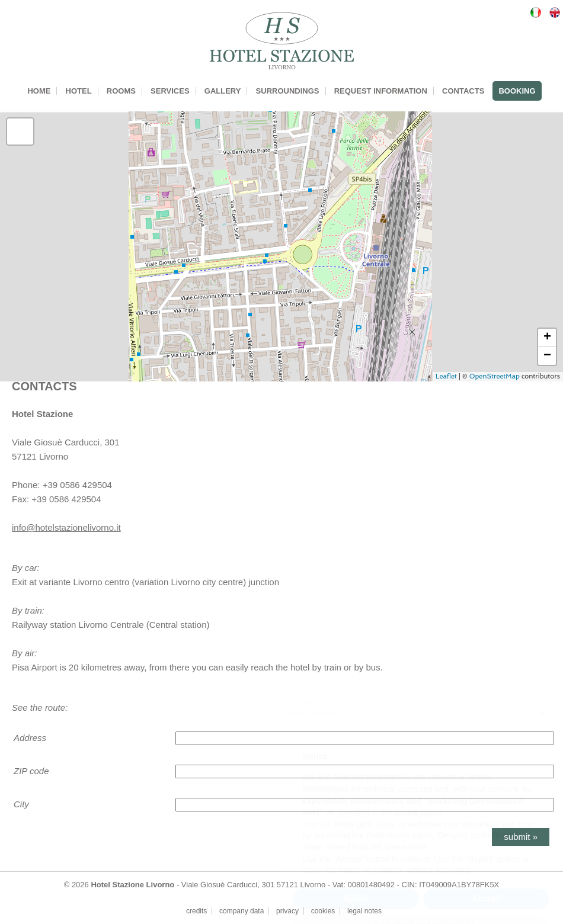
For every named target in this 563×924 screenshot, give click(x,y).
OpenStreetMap (495, 376)
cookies (323, 911)
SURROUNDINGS (288, 91)
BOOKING (517, 91)
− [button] (547, 356)
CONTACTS (463, 91)
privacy (287, 911)
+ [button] (547, 338)
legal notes (364, 911)
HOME (39, 91)
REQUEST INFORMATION (381, 91)
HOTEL (79, 91)
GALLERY (223, 91)
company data (241, 911)
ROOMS (121, 91)
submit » (521, 837)
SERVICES (170, 91)
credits (196, 911)
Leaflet (446, 376)
